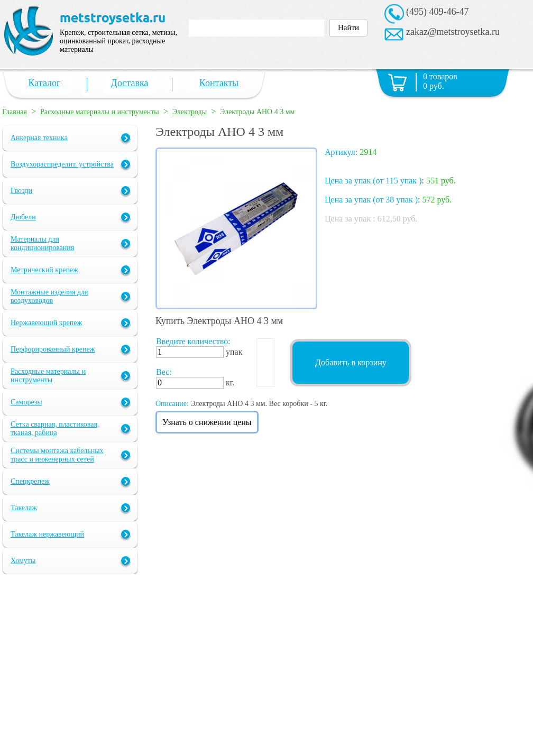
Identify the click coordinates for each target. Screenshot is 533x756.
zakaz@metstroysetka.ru (453, 32)
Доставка (130, 83)
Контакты (219, 83)
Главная (15, 112)
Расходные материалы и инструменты (100, 112)
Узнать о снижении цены (207, 422)
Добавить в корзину (351, 362)
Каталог (45, 83)
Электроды (190, 112)
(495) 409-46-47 (437, 12)
